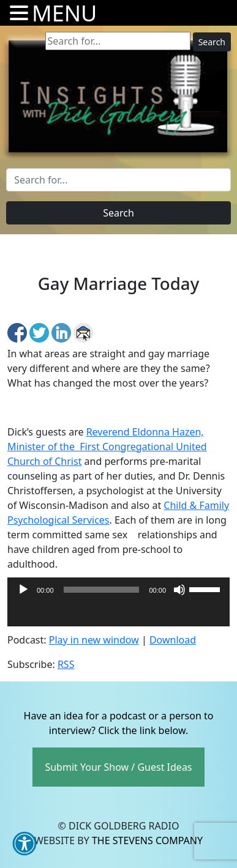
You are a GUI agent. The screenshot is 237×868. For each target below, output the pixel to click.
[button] (24, 844)
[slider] (102, 590)
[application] (118, 614)
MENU (64, 13)
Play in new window (94, 640)
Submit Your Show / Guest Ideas (118, 767)
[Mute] (179, 590)
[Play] (23, 590)
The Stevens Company (147, 840)
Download (173, 640)
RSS (66, 664)
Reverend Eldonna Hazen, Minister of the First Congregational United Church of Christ (107, 447)
